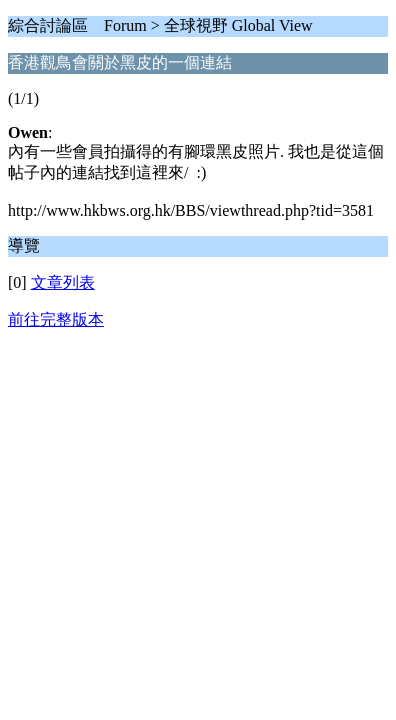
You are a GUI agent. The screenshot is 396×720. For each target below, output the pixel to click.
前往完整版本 (56, 319)
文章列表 (63, 282)
